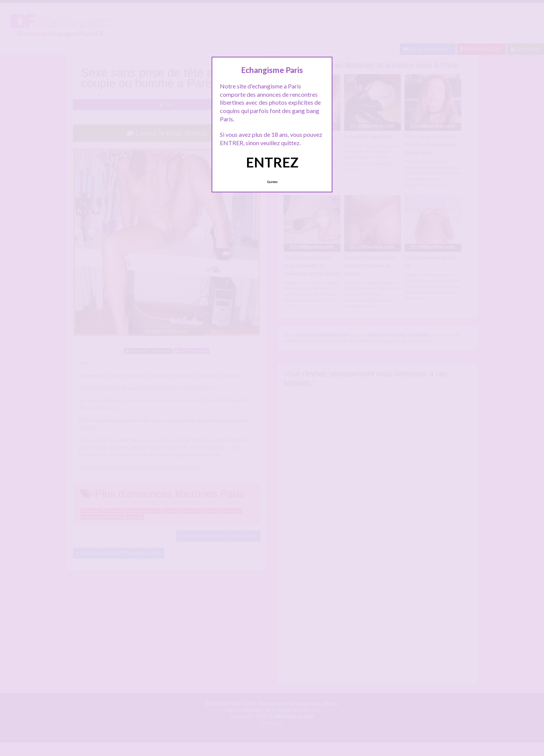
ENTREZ (272, 162)
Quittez (272, 182)
